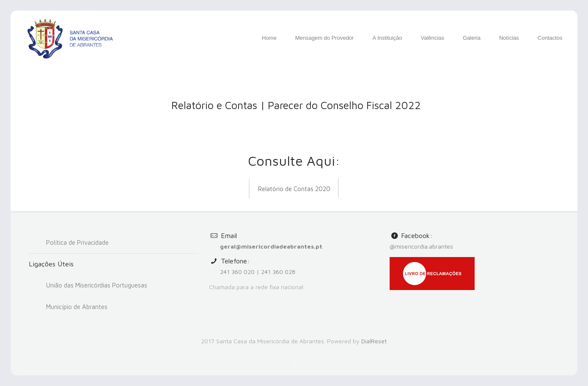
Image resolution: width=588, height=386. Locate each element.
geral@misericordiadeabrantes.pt (271, 246)
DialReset (374, 341)
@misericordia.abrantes (421, 246)
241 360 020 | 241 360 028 (258, 272)
